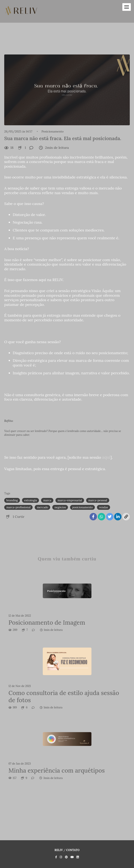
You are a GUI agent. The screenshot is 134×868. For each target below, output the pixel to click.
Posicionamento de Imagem (47, 623)
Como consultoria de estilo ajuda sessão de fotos (64, 697)
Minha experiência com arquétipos (57, 771)
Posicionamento (52, 131)
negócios (60, 507)
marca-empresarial (70, 500)
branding (12, 500)
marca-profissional (18, 507)
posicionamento (82, 507)
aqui (106, 457)
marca (47, 500)
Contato (73, 850)
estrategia (30, 500)
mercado (42, 507)
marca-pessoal (98, 500)
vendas (104, 507)
